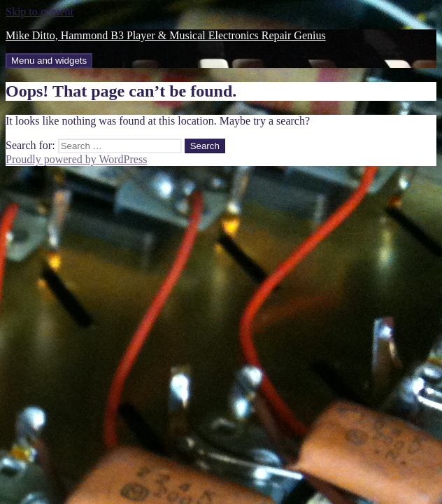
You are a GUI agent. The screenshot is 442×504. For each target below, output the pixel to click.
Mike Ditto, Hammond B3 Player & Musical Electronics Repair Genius (166, 35)
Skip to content (40, 12)
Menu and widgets (49, 61)
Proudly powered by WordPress (76, 159)
